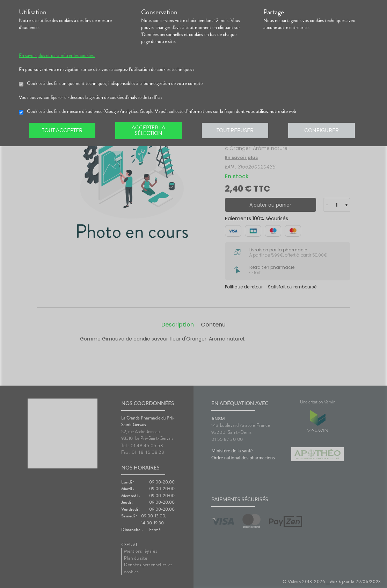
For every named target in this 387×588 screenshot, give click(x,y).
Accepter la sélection (150, 131)
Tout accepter (63, 131)
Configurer (324, 131)
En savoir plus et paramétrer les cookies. (57, 56)
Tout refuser (237, 131)
